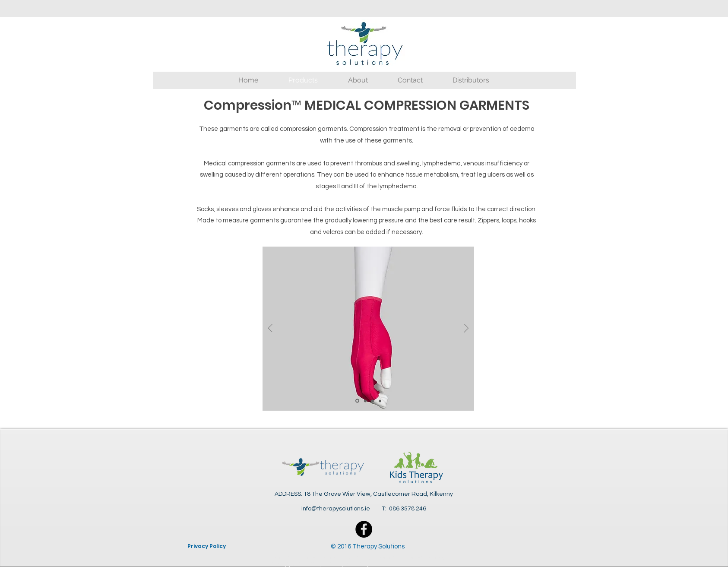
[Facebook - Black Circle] (364, 529)
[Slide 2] (365, 401)
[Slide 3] (373, 401)
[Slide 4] (380, 401)
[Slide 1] (357, 401)
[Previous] (270, 329)
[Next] (466, 329)
